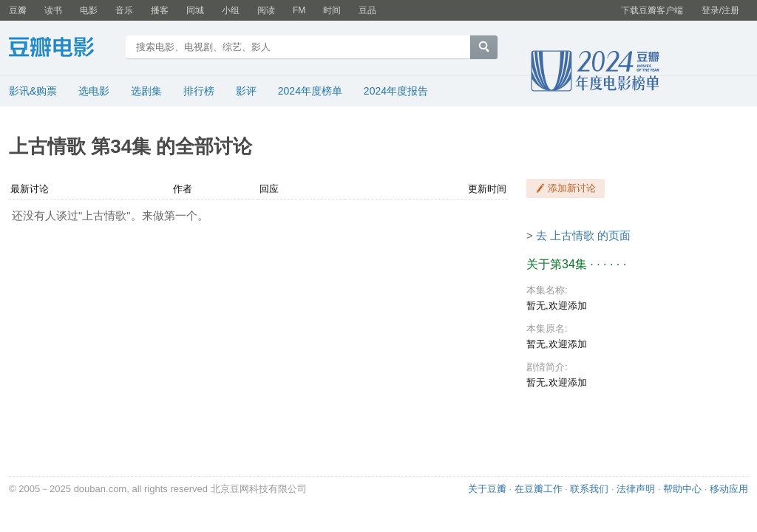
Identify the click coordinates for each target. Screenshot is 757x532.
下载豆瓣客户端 (652, 10)
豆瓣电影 (62, 49)
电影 (89, 10)
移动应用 (729, 489)
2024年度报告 (396, 91)
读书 (53, 10)
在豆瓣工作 (539, 489)
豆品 (367, 10)
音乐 (124, 10)
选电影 (94, 91)
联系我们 (589, 489)
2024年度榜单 (310, 91)
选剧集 (146, 91)
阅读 (266, 10)
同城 (195, 10)
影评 (246, 91)
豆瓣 (18, 10)
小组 (231, 10)
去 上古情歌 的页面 (583, 235)
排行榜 (199, 91)
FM (299, 10)
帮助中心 (682, 489)
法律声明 (636, 489)
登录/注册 (720, 10)
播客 (160, 10)
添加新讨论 (572, 188)
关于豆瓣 (487, 489)
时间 (332, 10)
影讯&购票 (33, 91)
